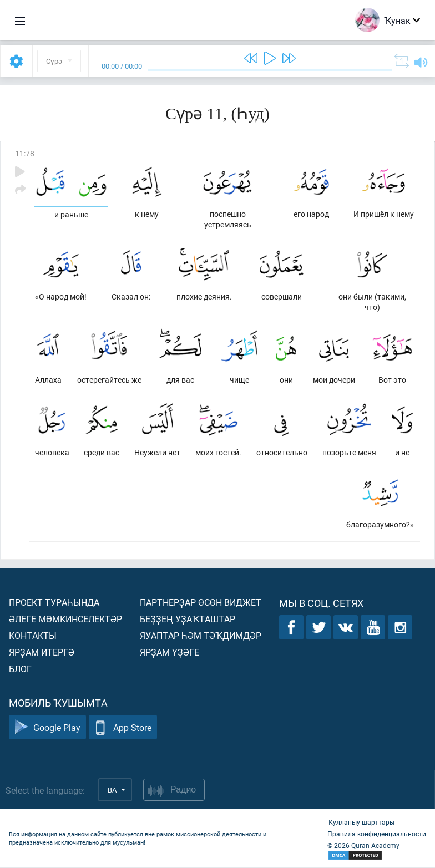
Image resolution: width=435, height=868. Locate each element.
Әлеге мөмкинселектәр (65, 620)
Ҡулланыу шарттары (361, 823)
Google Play (47, 729)
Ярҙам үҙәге (170, 653)
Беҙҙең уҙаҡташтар (188, 620)
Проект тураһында (54, 603)
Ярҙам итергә (42, 653)
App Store (123, 729)
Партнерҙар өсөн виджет (201, 603)
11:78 (25, 153)
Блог (20, 670)
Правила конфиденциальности (377, 835)
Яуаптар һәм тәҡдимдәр (201, 636)
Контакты (33, 636)
